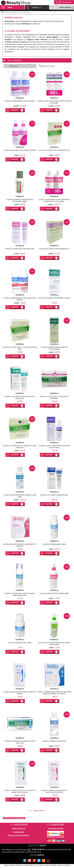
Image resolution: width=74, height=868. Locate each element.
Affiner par (13, 66)
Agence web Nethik (64, 865)
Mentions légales (9, 865)
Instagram (49, 861)
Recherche (57, 2)
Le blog (44, 861)
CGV (35, 865)
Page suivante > (40, 811)
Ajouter (14, 110)
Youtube (30, 861)
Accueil (2, 12)
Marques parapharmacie (13, 13)
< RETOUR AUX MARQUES (14, 818)
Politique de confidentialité (24, 865)
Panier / (36, 8)
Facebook (25, 861)
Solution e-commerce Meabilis (47, 865)
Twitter (39, 861)
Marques (66, 2)
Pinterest (35, 861)
